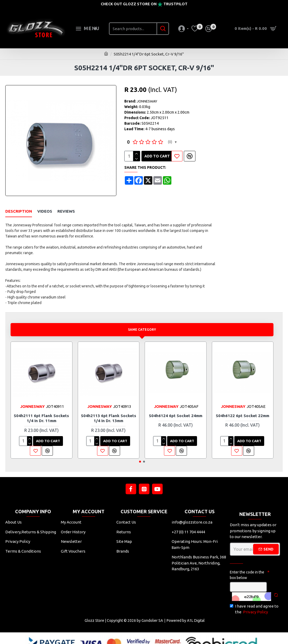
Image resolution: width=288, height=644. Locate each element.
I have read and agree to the (254, 601)
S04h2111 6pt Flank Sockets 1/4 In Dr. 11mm (41, 409)
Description (19, 209)
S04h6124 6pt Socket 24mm (176, 407)
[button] (140, 453)
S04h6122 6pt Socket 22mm (243, 407)
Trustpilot (175, 4)
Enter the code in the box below (247, 566)
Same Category (142, 321)
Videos (45, 209)
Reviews (66, 209)
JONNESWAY (147, 101)
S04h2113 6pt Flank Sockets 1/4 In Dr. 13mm (109, 409)
